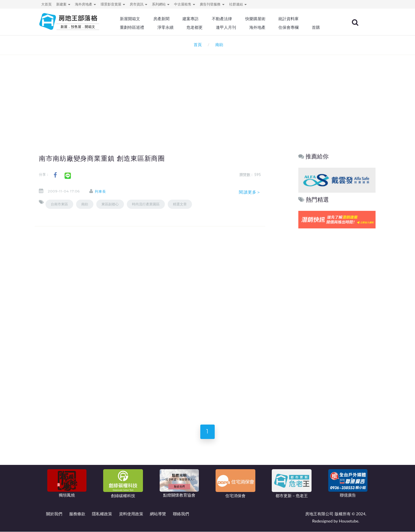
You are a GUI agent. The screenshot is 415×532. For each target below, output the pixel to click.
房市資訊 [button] (138, 4)
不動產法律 (226, 19)
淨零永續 (170, 27)
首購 (319, 27)
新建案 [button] (63, 4)
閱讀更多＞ (250, 192)
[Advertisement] (207, 94)
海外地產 (261, 27)
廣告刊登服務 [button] (212, 4)
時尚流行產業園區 (146, 204)
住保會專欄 (292, 27)
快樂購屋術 (259, 19)
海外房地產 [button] (85, 4)
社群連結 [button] (238, 4)
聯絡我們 (181, 514)
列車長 (101, 191)
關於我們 (54, 514)
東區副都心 (110, 204)
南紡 (85, 204)
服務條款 (77, 514)
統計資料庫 (292, 19)
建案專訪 (195, 19)
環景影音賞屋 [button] (113, 4)
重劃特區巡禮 (137, 27)
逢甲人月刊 (230, 27)
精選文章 (180, 204)
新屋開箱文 (135, 19)
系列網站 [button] (161, 4)
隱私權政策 (102, 514)
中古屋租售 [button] (185, 4)
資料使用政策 (131, 514)
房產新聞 (166, 19)
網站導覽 (158, 514)
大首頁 (46, 4)
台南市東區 (59, 204)
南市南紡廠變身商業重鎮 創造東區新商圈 (102, 158)
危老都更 (199, 27)
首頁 (196, 45)
